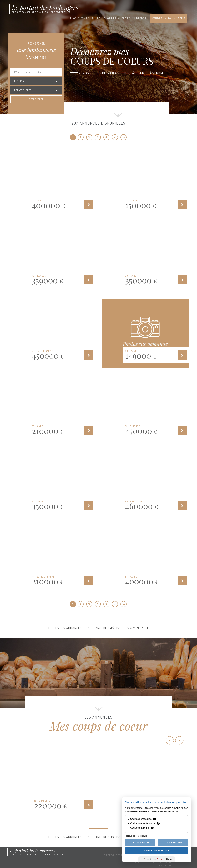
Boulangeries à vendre (113, 18)
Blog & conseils (82, 18)
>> (124, 137)
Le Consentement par (157, 859)
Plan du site (164, 865)
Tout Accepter (140, 843)
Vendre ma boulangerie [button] (169, 18)
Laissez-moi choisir (157, 851)
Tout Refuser (173, 843)
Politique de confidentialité (136, 836)
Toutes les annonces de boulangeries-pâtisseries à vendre (99, 628)
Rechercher (36, 99)
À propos (140, 18)
